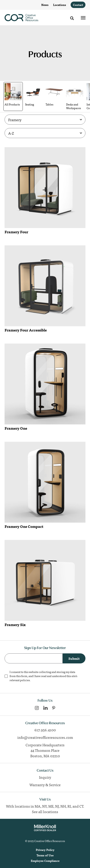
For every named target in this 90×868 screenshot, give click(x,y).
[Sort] (45, 133)
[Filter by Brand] (45, 120)
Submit (74, 658)
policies (25, 680)
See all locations (45, 812)
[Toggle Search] (72, 18)
